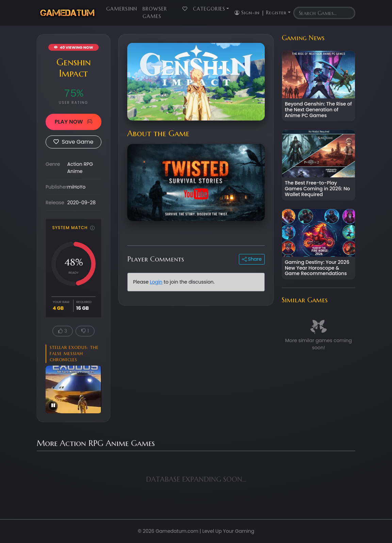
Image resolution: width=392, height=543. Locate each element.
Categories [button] (209, 9)
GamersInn (122, 9)
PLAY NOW (73, 122)
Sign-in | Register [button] (260, 13)
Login (156, 282)
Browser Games (155, 13)
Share (252, 259)
